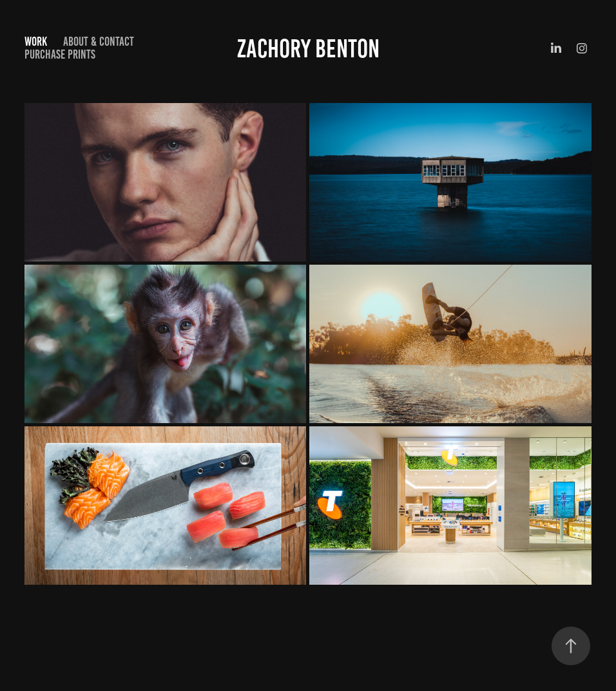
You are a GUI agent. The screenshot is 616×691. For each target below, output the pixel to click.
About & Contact (99, 42)
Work (36, 42)
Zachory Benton (308, 49)
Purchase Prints (60, 54)
